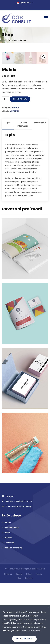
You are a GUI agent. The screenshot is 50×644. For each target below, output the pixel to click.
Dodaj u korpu (20, 160)
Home (4, 40)
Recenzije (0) (40, 183)
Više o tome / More (24, 639)
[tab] (8, 185)
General (13, 40)
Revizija (8, 583)
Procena (8, 599)
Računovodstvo (12, 588)
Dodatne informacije (23, 185)
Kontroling (9, 604)
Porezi (7, 594)
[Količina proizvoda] (6, 160)
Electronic (14, 172)
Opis (8, 183)
